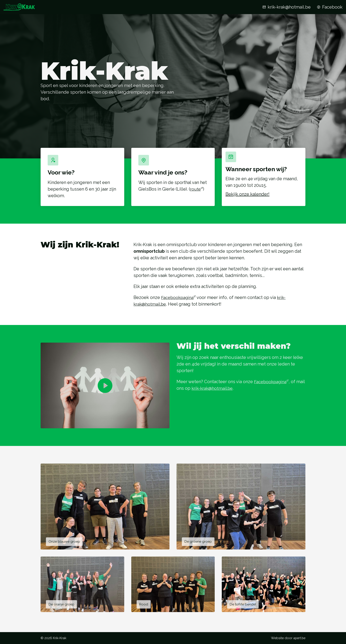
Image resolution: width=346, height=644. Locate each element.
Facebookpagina (178, 300)
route (196, 189)
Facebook (329, 7)
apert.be (299, 638)
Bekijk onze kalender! (251, 198)
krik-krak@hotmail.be (286, 7)
